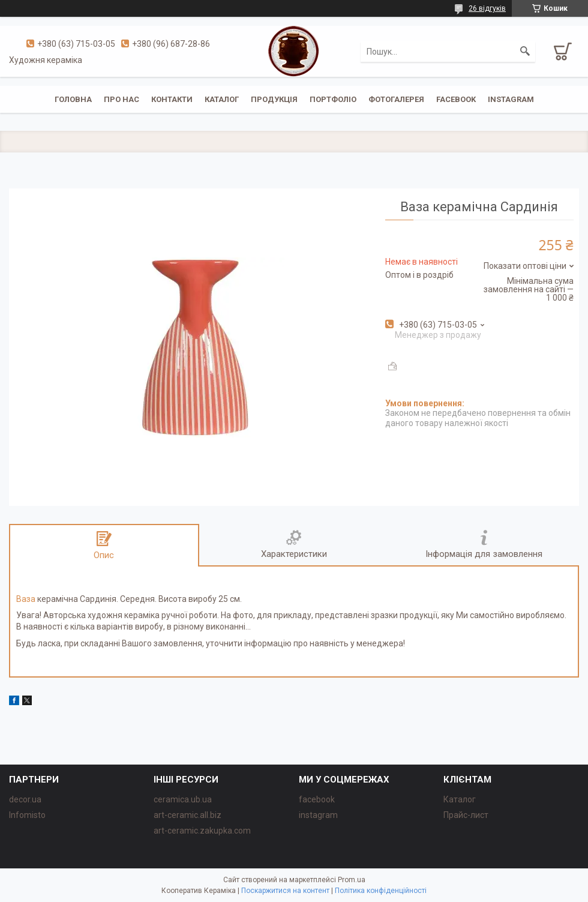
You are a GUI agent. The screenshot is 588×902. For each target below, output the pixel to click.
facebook (456, 99)
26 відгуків (487, 8)
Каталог (222, 99)
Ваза (26, 599)
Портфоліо (333, 99)
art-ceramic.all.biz (187, 815)
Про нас (121, 99)
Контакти (172, 99)
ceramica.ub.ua (183, 799)
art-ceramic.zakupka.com (202, 831)
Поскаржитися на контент (285, 891)
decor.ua (25, 799)
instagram (511, 99)
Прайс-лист (466, 815)
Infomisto (27, 815)
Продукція (274, 99)
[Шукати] (525, 52)
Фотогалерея (396, 99)
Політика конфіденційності (381, 891)
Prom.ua (352, 880)
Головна (73, 99)
